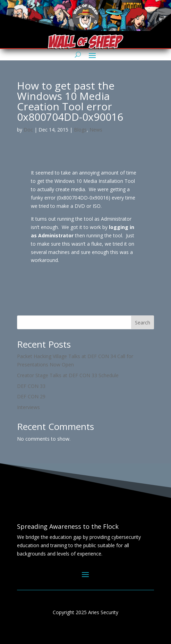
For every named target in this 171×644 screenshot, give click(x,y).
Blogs (80, 130)
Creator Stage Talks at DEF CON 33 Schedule (68, 375)
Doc (28, 130)
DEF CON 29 (31, 396)
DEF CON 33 (31, 386)
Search (143, 323)
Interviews (28, 407)
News (96, 130)
